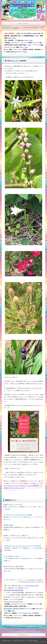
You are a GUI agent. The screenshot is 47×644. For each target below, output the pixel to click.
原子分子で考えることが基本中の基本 (13, 566)
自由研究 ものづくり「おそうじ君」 (13, 505)
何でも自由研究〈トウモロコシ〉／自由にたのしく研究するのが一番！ (28, 630)
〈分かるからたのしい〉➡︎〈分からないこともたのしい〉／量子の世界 (22, 546)
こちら (14, 38)
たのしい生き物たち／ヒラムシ (12, 556)
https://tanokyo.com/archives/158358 (14, 602)
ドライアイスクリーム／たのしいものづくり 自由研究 (18, 515)
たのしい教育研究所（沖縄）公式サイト (19, 641)
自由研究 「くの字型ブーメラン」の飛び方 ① (16, 535)
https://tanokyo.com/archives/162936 (14, 609)
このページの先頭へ (40, 642)
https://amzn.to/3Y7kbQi (32, 586)
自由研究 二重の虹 (8, 525)
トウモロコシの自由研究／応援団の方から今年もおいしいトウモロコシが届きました (22, 627)
